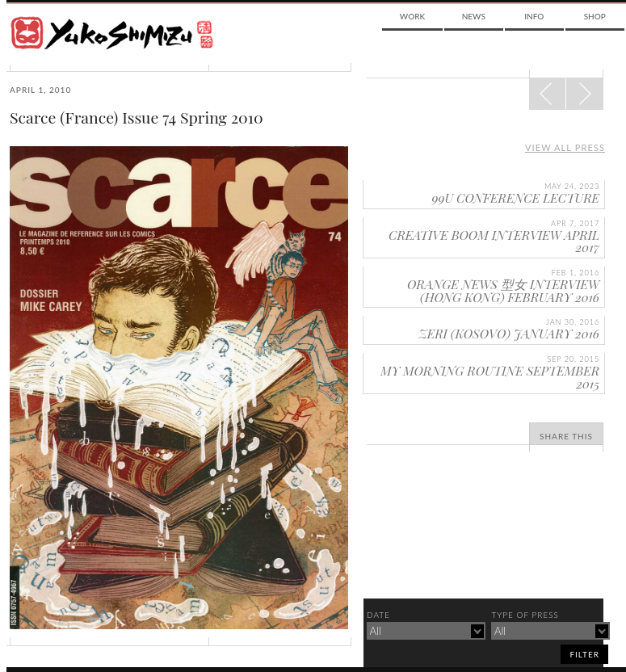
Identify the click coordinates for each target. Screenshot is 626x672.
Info (534, 16)
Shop (595, 16)
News (474, 16)
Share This (566, 436)
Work (412, 16)
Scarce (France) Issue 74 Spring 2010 (137, 117)
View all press (565, 147)
